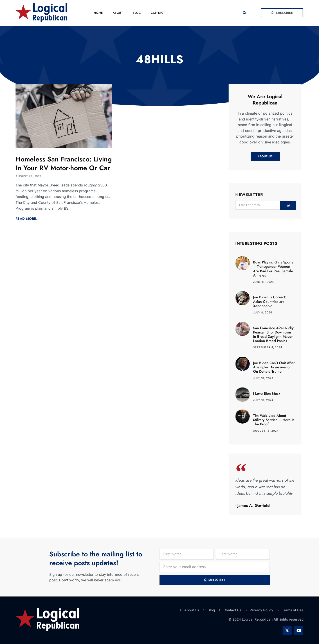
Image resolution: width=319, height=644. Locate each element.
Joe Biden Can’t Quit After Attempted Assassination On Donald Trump (274, 367)
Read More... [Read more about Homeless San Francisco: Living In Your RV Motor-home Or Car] (28, 219)
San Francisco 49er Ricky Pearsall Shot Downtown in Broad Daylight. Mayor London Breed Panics (273, 334)
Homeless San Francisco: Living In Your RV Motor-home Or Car (64, 163)
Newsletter (249, 195)
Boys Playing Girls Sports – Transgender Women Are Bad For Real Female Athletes (273, 269)
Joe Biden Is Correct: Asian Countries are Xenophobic (270, 301)
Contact (158, 13)
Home (98, 13)
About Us (265, 156)
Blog (137, 13)
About (118, 13)
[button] (245, 13)
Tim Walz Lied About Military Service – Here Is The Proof (274, 420)
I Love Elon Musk (267, 393)
